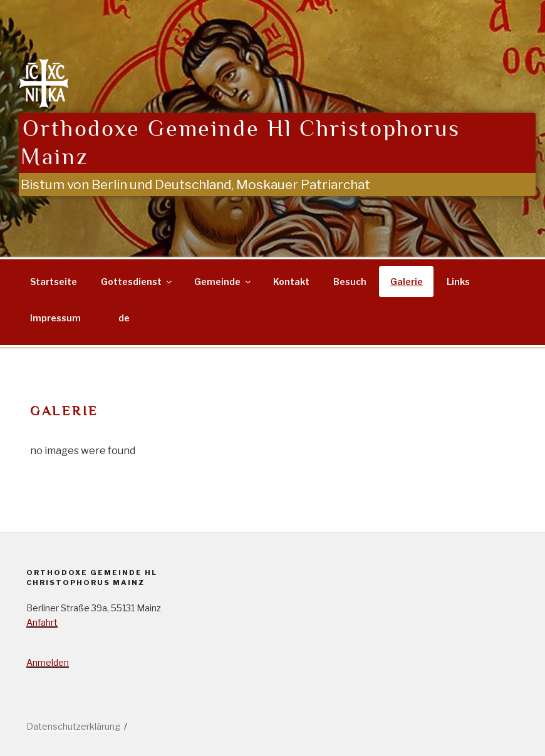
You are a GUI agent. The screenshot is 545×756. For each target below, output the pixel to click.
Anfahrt (42, 622)
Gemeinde (223, 282)
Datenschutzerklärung (73, 726)
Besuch (350, 282)
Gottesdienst (137, 282)
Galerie (407, 282)
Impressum (55, 318)
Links (458, 282)
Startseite (54, 282)
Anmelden (48, 662)
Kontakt (291, 282)
